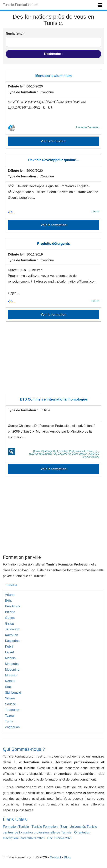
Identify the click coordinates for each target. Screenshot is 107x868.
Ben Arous (13, 606)
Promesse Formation (87, 127)
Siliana (10, 698)
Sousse (10, 704)
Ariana (10, 595)
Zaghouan (12, 727)
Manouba (12, 664)
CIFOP (95, 211)
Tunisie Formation (45, 827)
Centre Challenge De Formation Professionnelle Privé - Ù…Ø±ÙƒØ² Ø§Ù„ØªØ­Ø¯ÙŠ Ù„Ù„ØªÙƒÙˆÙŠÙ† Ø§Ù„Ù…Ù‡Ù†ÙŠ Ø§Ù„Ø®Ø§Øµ (64, 454)
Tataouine (12, 710)
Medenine (12, 670)
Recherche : (15, 34)
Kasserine (12, 641)
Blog (64, 827)
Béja (8, 601)
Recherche (53, 54)
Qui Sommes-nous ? (24, 749)
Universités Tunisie (83, 827)
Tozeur (10, 716)
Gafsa (9, 624)
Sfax (8, 687)
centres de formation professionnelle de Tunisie (37, 832)
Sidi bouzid (13, 693)
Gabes (10, 618)
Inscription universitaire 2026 (24, 838)
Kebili (9, 647)
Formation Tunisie (16, 827)
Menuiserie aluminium (53, 76)
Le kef (9, 652)
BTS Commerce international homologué (53, 399)
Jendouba (12, 629)
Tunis (9, 721)
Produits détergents (53, 244)
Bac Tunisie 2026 (60, 838)
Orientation (82, 832)
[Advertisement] (53, 360)
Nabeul (10, 681)
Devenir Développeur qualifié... (53, 160)
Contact (55, 857)
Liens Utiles (15, 819)
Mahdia (10, 658)
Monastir (11, 675)
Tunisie (12, 585)
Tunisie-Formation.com (20, 5)
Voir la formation (53, 141)
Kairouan (12, 635)
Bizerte (10, 612)
